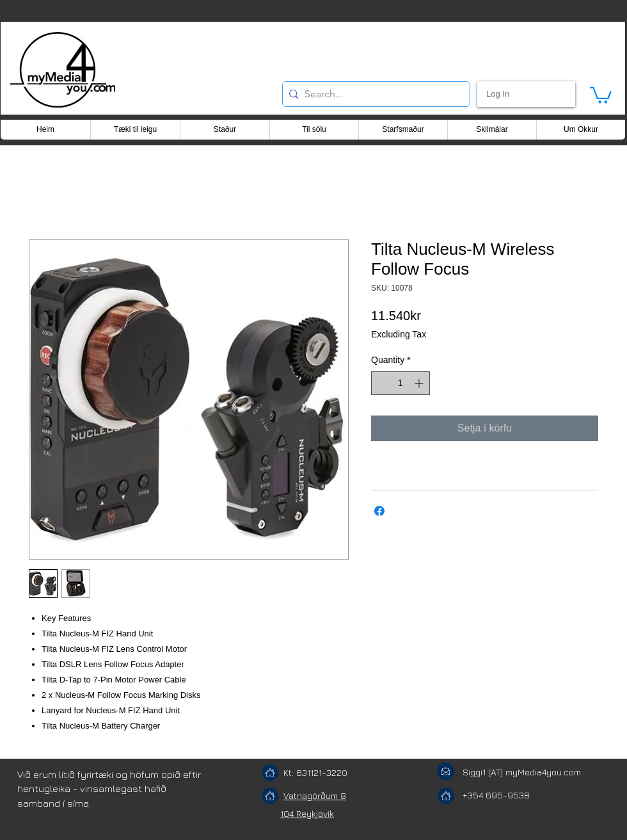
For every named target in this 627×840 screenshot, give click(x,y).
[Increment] (420, 383)
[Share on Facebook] (379, 511)
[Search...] (374, 94)
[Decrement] (381, 383)
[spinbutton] (401, 383)
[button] (601, 94)
